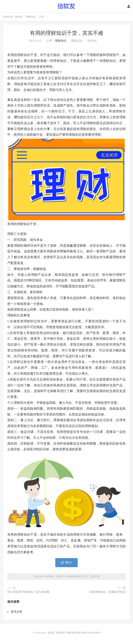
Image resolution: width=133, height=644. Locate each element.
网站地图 (72, 633)
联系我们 (62, 633)
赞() (66, 563)
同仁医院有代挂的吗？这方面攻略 (28, 592)
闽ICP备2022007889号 (89, 633)
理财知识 (31, 17)
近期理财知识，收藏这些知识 (107, 592)
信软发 (66, 6)
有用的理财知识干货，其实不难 (67, 33)
